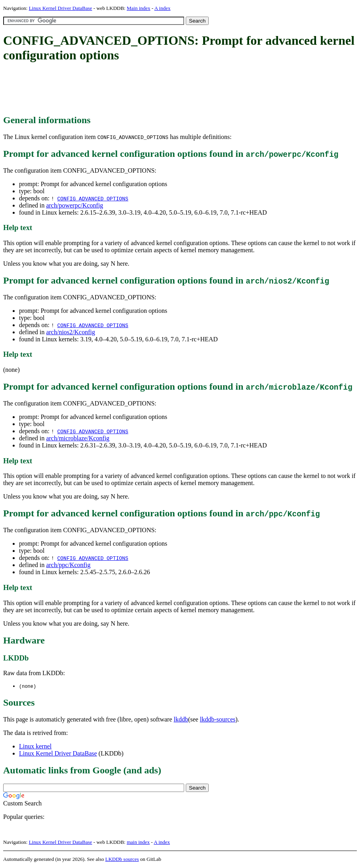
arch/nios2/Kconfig (70, 332)
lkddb (181, 720)
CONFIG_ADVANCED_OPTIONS (92, 198)
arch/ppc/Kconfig (68, 565)
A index (163, 8)
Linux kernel (35, 747)
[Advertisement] (147, 89)
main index (138, 842)
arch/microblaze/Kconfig (78, 438)
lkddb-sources (218, 720)
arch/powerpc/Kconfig (74, 205)
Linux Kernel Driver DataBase (61, 8)
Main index (139, 8)
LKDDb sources (122, 859)
